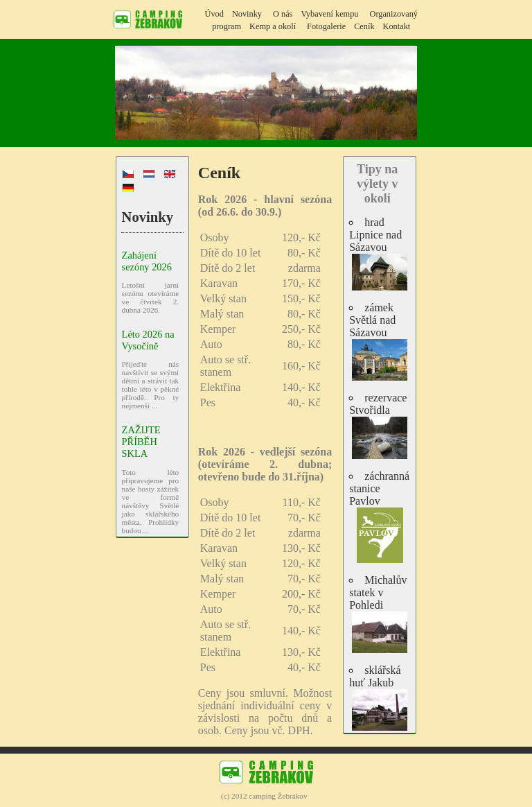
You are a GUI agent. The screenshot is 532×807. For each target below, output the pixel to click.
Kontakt (397, 26)
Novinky (247, 14)
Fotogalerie (326, 26)
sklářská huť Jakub (380, 697)
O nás (283, 14)
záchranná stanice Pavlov (380, 517)
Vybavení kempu (329, 14)
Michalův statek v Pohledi (380, 614)
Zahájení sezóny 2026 (147, 261)
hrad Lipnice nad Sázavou (380, 254)
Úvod (214, 14)
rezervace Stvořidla (380, 425)
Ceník (364, 26)
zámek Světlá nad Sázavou (380, 341)
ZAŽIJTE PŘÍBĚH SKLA (141, 442)
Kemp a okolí (273, 26)
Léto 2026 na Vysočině (148, 340)
